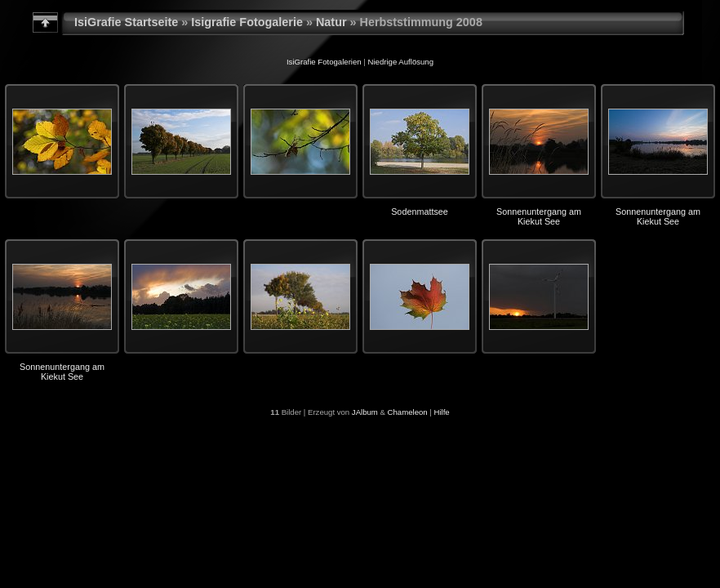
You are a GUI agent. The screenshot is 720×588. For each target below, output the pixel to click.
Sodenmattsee (420, 212)
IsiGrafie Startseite (126, 22)
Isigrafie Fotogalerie (247, 22)
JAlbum (365, 412)
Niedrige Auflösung (401, 62)
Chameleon (408, 412)
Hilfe (442, 412)
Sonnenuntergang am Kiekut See (539, 216)
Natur (331, 22)
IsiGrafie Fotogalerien (324, 62)
